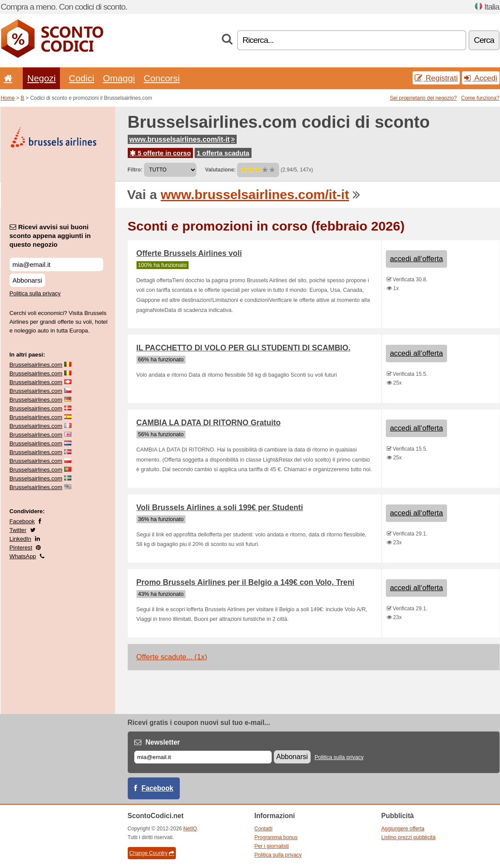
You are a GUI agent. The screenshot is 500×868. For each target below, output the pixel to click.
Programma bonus (276, 837)
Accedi (481, 78)
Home (8, 98)
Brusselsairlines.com (36, 365)
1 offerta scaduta (223, 153)
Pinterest (21, 548)
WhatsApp (23, 556)
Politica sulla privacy (35, 293)
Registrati (436, 78)
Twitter (18, 530)
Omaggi (119, 78)
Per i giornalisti (272, 846)
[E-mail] (203, 757)
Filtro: (135, 170)
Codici (81, 78)
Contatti (264, 829)
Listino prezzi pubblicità (409, 837)
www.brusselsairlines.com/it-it (182, 139)
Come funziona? (480, 98)
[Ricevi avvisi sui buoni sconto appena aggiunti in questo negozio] (56, 264)
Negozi (41, 78)
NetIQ (190, 829)
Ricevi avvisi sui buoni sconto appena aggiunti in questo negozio (50, 236)
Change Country (152, 853)
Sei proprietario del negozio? (423, 98)
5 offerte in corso (161, 153)
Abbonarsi (28, 280)
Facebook (22, 521)
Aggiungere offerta (403, 829)
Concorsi (161, 78)
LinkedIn (21, 539)
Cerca (484, 40)
